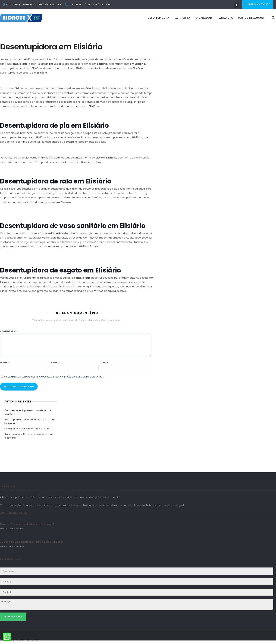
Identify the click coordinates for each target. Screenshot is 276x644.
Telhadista (181, 18)
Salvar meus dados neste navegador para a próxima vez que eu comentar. (54, 377)
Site (105, 362)
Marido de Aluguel (207, 18)
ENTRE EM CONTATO (258, 4)
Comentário (9, 331)
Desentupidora (114, 18)
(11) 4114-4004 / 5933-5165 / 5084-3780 (90, 5)
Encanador (159, 18)
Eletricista (138, 18)
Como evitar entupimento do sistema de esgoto (28, 412)
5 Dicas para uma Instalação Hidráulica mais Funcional (30, 421)
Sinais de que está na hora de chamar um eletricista (29, 436)
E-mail (57, 362)
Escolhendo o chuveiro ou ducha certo (27, 429)
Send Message (13, 617)
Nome (5, 362)
